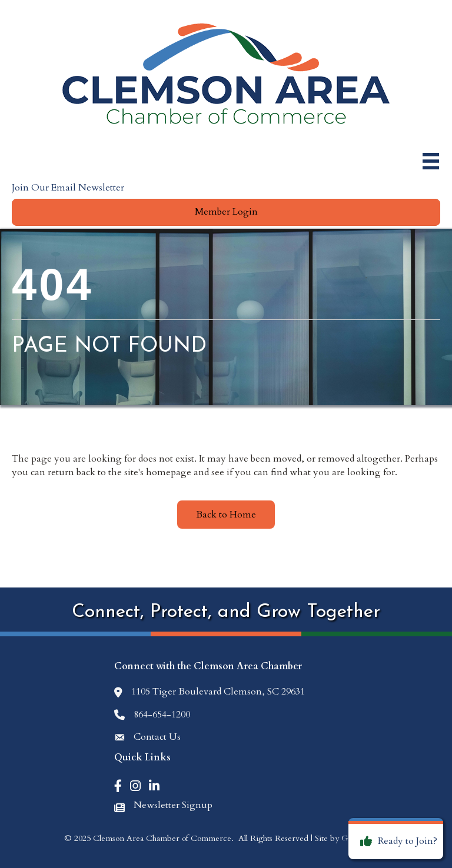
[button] (226, 212)
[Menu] (431, 161)
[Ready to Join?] (396, 842)
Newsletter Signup (173, 805)
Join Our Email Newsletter (68, 188)
